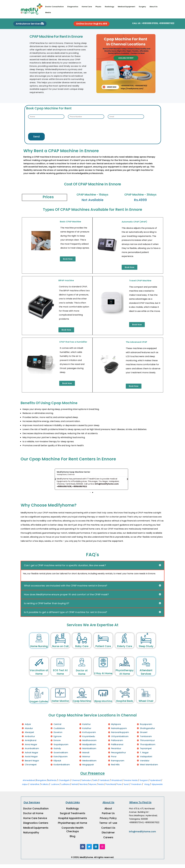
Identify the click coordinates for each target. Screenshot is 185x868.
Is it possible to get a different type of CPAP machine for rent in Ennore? (66, 615)
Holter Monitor (60, 704)
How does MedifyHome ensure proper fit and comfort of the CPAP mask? (66, 597)
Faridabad (104, 784)
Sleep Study (146, 649)
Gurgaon (144, 784)
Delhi (95, 784)
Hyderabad (155, 784)
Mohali (75, 788)
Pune (119, 788)
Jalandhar (34, 788)
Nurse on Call (60, 649)
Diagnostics (73, 7)
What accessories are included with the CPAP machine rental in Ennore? (66, 588)
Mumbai (84, 788)
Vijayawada (157, 788)
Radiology (110, 7)
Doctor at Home (82, 675)
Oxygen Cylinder (39, 704)
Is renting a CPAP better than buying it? (47, 606)
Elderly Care (125, 649)
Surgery (143, 7)
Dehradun (86, 784)
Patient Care (103, 649)
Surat (126, 788)
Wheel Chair (146, 704)
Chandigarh (64, 784)
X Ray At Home (103, 676)
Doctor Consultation (55, 7)
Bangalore (41, 784)
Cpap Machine (82, 704)
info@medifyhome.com (143, 835)
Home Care (87, 7)
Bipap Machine (103, 704)
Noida (101, 788)
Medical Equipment (127, 7)
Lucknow (55, 788)
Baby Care (82, 649)
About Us (155, 7)
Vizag (147, 788)
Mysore (93, 788)
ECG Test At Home (60, 675)
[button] (55, 481)
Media (48, 13)
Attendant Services (146, 675)
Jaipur (25, 788)
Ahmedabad (29, 784)
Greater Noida (131, 784)
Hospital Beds (125, 704)
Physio (99, 7)
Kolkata (45, 788)
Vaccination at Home (39, 675)
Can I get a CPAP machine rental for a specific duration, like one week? (65, 568)
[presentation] (48, 126)
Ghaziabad (117, 784)
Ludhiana (65, 788)
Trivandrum (136, 788)
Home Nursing (39, 649)
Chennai (76, 784)
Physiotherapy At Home (125, 675)
